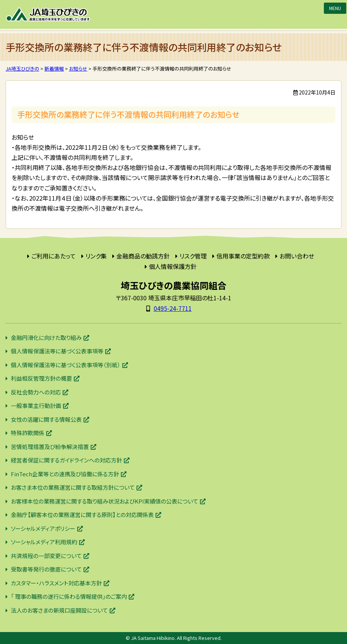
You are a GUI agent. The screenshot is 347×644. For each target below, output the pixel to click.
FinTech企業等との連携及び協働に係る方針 (65, 474)
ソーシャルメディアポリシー (43, 528)
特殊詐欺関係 (28, 433)
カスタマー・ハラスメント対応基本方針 (56, 583)
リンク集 (96, 256)
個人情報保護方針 (173, 266)
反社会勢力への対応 (36, 392)
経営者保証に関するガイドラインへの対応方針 (66, 460)
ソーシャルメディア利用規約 (44, 542)
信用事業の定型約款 (243, 256)
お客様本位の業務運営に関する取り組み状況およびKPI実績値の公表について (104, 501)
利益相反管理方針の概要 (41, 378)
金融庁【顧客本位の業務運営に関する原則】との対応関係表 (82, 515)
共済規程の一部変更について (46, 556)
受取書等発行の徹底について (46, 569)
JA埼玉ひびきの (49, 14)
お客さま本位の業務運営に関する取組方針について (73, 487)
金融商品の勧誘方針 (143, 256)
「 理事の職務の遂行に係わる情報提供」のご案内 (69, 596)
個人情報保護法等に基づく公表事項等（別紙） (66, 365)
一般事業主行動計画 (36, 405)
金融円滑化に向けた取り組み (46, 338)
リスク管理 (193, 256)
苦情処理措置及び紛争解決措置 (50, 447)
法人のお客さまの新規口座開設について (59, 610)
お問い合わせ (297, 256)
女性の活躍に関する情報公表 (46, 419)
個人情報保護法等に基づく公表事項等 (57, 351)
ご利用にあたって (54, 256)
